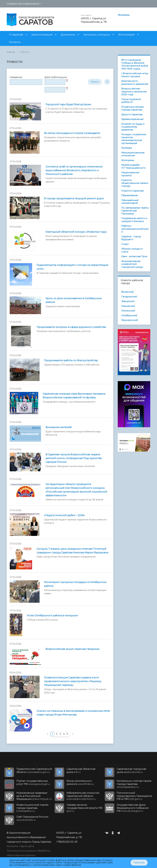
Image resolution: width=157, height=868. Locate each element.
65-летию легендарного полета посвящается (72, 133)
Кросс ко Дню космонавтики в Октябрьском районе (74, 300)
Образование (130, 195)
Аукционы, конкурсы (97, 35)
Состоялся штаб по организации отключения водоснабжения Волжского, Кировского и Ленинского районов (74, 170)
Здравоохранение (132, 119)
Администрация (42, 35)
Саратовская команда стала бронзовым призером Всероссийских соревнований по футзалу (74, 396)
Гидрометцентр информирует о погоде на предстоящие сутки (72, 267)
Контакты (15, 42)
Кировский (128, 306)
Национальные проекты (130, 174)
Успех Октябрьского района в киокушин (52, 616)
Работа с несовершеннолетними (135, 229)
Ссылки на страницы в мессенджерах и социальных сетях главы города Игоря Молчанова (73, 713)
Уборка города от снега (132, 250)
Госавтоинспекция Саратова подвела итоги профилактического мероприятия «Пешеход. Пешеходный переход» (73, 681)
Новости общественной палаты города (135, 183)
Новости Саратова (132, 191)
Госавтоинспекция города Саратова (132, 108)
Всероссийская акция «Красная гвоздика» (73, 649)
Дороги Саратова (132, 114)
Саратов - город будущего (131, 238)
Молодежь (128, 160)
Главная (11, 52)
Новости (25, 52)
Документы (68, 35)
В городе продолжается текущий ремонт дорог (74, 198)
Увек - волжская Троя (134, 256)
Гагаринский (129, 297)
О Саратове (16, 35)
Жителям (124, 15)
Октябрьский (129, 315)
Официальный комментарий (130, 202)
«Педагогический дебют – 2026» (64, 515)
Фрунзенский (130, 320)
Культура (127, 148)
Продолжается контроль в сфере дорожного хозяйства (71, 327)
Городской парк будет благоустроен (68, 104)
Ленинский (128, 311)
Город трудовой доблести (131, 101)
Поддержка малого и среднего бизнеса (134, 220)
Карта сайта (27, 846)
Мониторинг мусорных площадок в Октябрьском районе (75, 584)
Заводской (128, 301)
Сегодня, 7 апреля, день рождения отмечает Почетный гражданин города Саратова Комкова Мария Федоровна (72, 551)
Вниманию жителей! (59, 427)
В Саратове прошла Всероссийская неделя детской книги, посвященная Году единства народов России (74, 458)
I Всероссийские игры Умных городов (135, 75)
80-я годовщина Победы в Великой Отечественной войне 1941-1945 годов (135, 64)
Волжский (127, 292)
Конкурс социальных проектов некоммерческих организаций (134, 139)
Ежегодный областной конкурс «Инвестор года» (76, 232)
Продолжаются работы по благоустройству (71, 360)
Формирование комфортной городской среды (132, 264)
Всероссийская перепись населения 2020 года (134, 92)
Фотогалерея (127, 35)
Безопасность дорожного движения (135, 82)
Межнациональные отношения (133, 154)
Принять (139, 863)
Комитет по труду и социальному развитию (133, 127)
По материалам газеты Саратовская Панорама (135, 211)
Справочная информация (23, 4)
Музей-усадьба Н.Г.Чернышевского (133, 166)
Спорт (125, 244)
